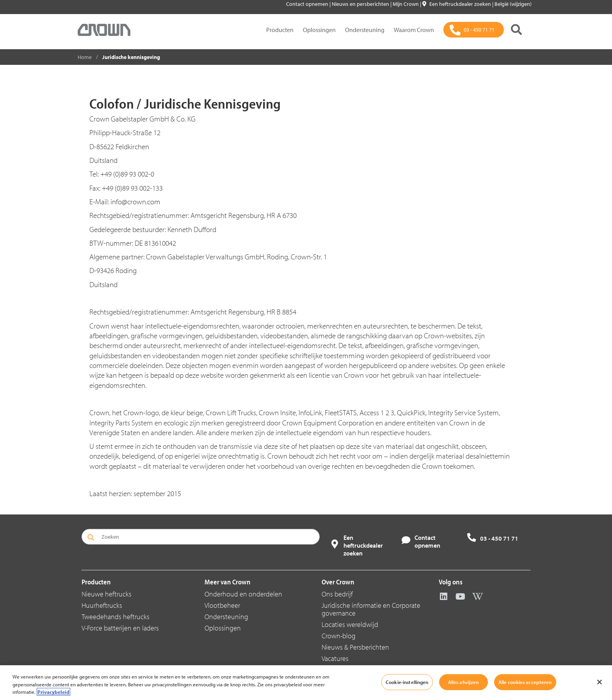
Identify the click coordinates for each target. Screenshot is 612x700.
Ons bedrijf (337, 594)
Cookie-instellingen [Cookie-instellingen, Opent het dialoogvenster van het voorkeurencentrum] (407, 682)
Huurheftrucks (102, 605)
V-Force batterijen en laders (120, 628)
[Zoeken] (516, 30)
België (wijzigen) (513, 4)
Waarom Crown (414, 30)
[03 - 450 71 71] (474, 30)
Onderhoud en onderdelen (243, 594)
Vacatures (335, 658)
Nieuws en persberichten (361, 4)
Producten (280, 30)
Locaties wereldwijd (350, 624)
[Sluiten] (600, 682)
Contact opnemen (308, 4)
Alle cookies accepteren (525, 682)
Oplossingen (319, 30)
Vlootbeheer (222, 605)
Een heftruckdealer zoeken (457, 4)
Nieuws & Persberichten (355, 647)
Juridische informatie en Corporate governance (371, 609)
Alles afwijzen (463, 682)
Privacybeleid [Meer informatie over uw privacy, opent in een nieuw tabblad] (53, 692)
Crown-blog (339, 636)
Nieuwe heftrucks (107, 594)
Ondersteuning (365, 30)
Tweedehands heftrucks (116, 617)
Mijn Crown (406, 4)
